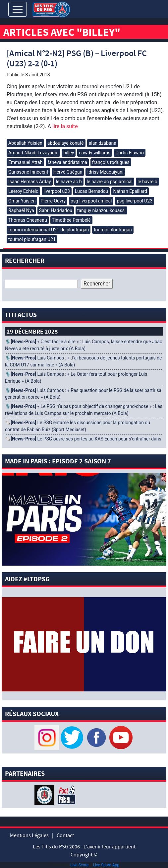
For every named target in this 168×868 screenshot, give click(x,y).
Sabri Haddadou (56, 210)
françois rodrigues (111, 162)
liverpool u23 (57, 191)
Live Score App (106, 865)
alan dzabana (103, 143)
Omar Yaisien (22, 201)
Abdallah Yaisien (25, 143)
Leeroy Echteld (23, 191)
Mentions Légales (29, 835)
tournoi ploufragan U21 (32, 239)
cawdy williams (95, 153)
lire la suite (64, 126)
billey (69, 153)
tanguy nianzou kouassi (101, 210)
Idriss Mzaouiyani (105, 172)
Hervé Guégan (68, 172)
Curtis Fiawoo (130, 153)
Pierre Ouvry (53, 201)
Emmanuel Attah (25, 162)
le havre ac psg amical (110, 182)
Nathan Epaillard (130, 191)
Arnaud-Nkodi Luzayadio (33, 153)
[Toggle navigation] (18, 9)
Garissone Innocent (28, 172)
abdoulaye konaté (66, 143)
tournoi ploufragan (113, 230)
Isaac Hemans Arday (30, 182)
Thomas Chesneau (28, 220)
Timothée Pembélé (71, 220)
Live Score (79, 865)
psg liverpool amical (91, 201)
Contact (65, 835)
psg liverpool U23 (135, 201)
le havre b (147, 182)
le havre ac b (69, 182)
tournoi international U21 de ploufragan (49, 230)
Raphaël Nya (21, 210)
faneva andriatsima (67, 162)
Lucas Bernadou (91, 191)
